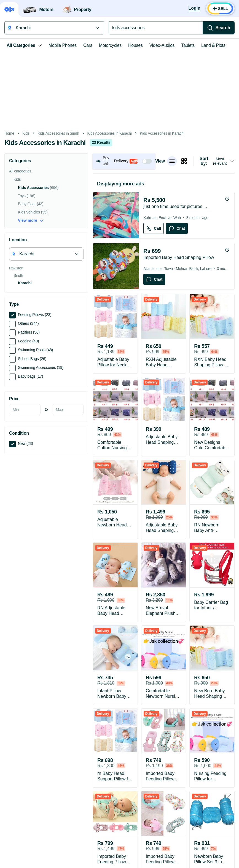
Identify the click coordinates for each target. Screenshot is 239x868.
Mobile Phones (63, 45)
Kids (26, 133)
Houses (135, 45)
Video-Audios (162, 45)
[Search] (219, 28)
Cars (88, 45)
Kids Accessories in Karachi (109, 133)
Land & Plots (213, 45)
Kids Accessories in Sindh (58, 133)
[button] (124, 161)
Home (9, 133)
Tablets (188, 45)
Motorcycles (110, 45)
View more (31, 221)
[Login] (194, 9)
